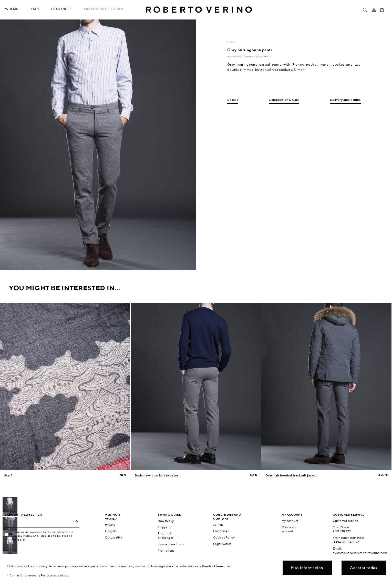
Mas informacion (307, 568)
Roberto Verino (199, 10)
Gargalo (111, 531)
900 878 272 (342, 531)
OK (76, 522)
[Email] (38, 522)
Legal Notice (222, 544)
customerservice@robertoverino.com (360, 553)
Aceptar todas (364, 568)
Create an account (289, 529)
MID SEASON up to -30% (104, 9)
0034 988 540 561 (346, 542)
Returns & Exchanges (166, 535)
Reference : (236, 56)
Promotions (166, 550)
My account (290, 521)
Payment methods (171, 544)
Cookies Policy (224, 537)
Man (35, 9)
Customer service (345, 521)
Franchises (221, 531)
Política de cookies (54, 575)
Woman (12, 9)
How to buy (166, 521)
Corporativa (114, 537)
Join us (218, 525)
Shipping (164, 527)
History (110, 525)
